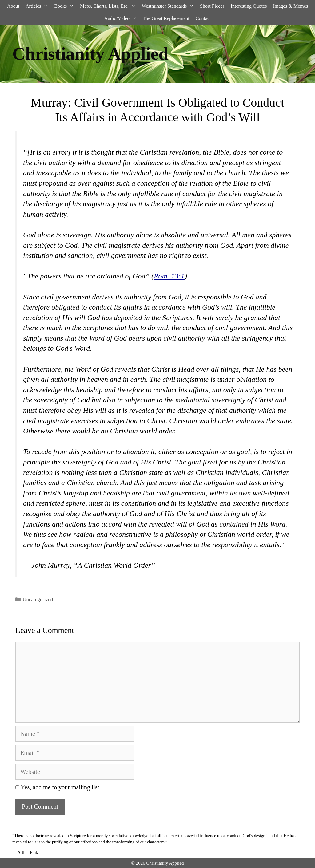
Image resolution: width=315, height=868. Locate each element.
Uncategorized (38, 600)
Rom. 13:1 (169, 276)
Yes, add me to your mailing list (57, 787)
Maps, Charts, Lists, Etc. (109, 6)
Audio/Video (122, 18)
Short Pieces (212, 6)
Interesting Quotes (249, 6)
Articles (38, 6)
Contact (203, 18)
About (13, 6)
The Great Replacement (166, 18)
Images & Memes (290, 6)
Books (66, 6)
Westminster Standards (169, 6)
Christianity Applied (90, 54)
